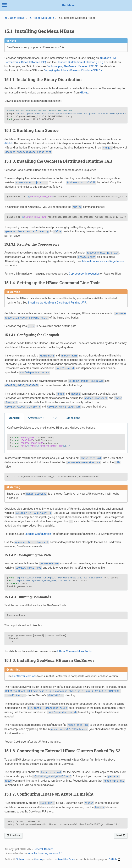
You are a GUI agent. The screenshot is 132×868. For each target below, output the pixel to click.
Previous (13, 835)
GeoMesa (68, 5)
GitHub (84, 93)
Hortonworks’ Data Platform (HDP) (25, 62)
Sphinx (20, 859)
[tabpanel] (66, 438)
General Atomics (44, 849)
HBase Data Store (41, 18)
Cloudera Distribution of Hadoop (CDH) (80, 62)
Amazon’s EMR (108, 58)
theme (38, 859)
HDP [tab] (55, 418)
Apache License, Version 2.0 (45, 853)
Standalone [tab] (73, 418)
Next (121, 835)
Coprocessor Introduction (84, 274)
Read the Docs (66, 859)
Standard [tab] (14, 418)
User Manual (18, 18)
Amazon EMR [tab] (36, 418)
